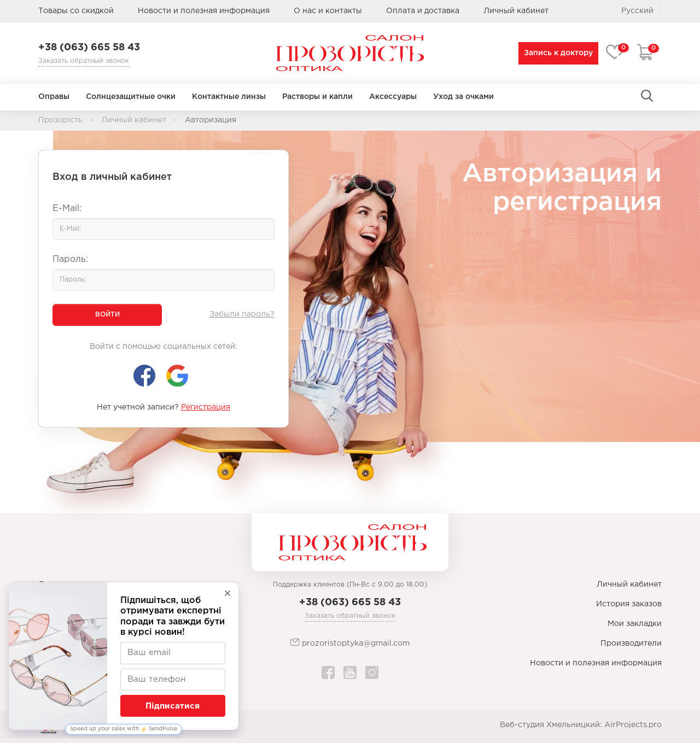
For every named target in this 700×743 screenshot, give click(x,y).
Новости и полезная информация (204, 11)
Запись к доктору (556, 53)
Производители (631, 643)
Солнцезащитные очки (131, 97)
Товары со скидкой (76, 11)
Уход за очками (463, 97)
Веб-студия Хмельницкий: (551, 725)
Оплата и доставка (423, 11)
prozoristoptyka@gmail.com (350, 643)
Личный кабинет (134, 120)
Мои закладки (635, 624)
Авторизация (211, 120)
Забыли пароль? (242, 314)
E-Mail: (67, 209)
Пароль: (70, 259)
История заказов (629, 604)
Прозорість (60, 120)
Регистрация (206, 407)
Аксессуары (393, 97)
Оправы (54, 97)
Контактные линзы (229, 97)
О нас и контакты (328, 11)
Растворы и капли (317, 97)
